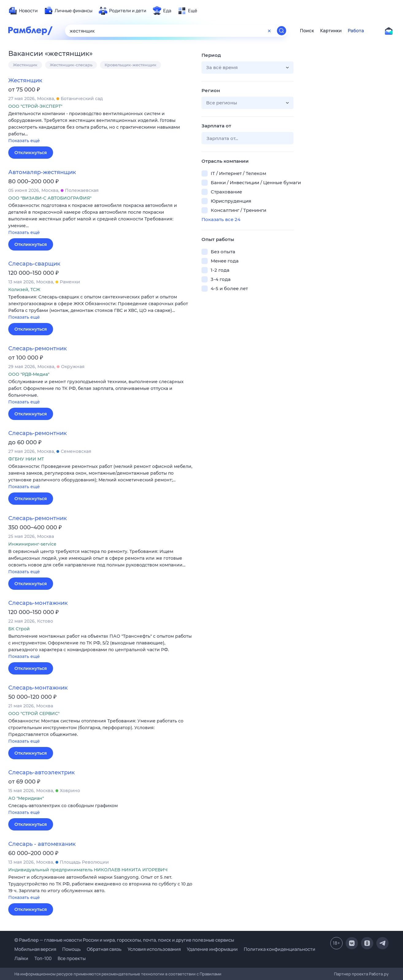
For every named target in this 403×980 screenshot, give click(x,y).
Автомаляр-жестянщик (42, 172)
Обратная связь (104, 949)
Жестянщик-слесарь (71, 65)
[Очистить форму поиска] (269, 31)
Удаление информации (212, 949)
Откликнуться (31, 153)
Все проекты (72, 958)
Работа (356, 31)
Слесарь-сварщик (34, 264)
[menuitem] (23, 11)
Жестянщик (25, 65)
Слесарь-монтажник (38, 603)
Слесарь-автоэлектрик (42, 772)
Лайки (21, 958)
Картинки (331, 31)
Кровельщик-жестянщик (130, 65)
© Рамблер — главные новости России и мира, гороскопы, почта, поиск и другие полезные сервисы (124, 940)
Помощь (71, 949)
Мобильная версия (35, 949)
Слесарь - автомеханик (42, 844)
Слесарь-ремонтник (38, 348)
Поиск (307, 31)
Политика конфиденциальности (280, 949)
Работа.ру (379, 974)
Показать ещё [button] (24, 141)
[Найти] (282, 31)
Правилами (211, 974)
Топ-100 (43, 958)
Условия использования (154, 949)
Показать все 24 (221, 219)
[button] (100, 128)
